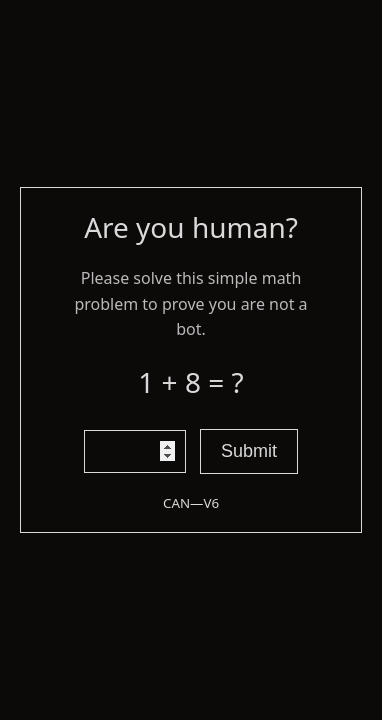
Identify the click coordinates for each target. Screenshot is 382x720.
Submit (249, 451)
